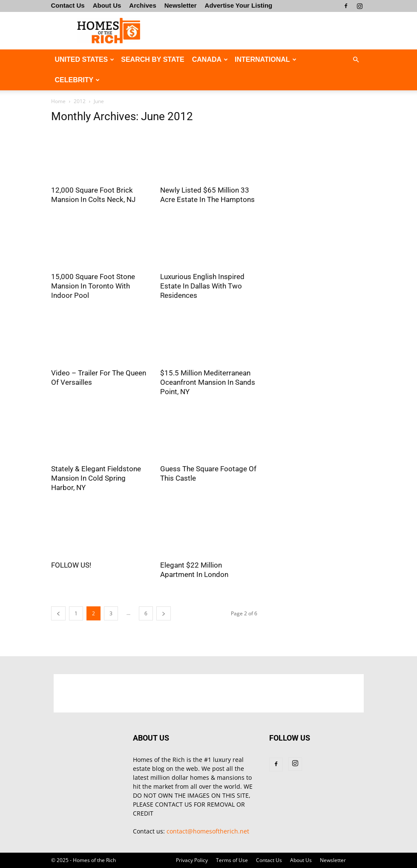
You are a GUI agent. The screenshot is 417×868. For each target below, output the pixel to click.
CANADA (210, 59)
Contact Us (68, 5)
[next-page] (164, 613)
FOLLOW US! (71, 565)
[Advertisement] (266, 31)
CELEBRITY (78, 80)
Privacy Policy (192, 860)
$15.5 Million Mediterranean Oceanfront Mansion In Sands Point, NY (208, 382)
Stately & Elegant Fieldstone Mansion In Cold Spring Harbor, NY (96, 478)
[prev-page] (58, 613)
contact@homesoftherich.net (208, 831)
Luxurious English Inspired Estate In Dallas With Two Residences (202, 286)
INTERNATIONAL (265, 59)
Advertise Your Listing (239, 5)
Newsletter (181, 5)
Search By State (152, 59)
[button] (356, 60)
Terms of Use (232, 860)
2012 (80, 101)
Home (58, 101)
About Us (107, 5)
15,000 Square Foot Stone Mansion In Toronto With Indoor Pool (93, 286)
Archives (142, 5)
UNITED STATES (85, 59)
